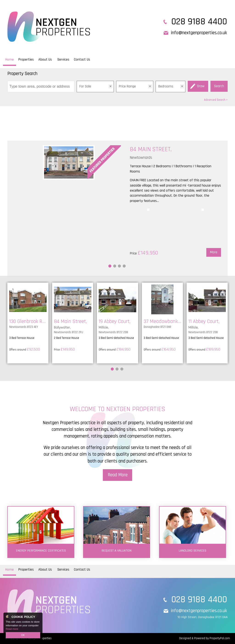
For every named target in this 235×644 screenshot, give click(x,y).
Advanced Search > (216, 100)
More (214, 252)
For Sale (85, 86)
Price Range (127, 86)
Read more (12, 629)
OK (23, 635)
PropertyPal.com (220, 638)
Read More (118, 475)
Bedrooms (166, 86)
